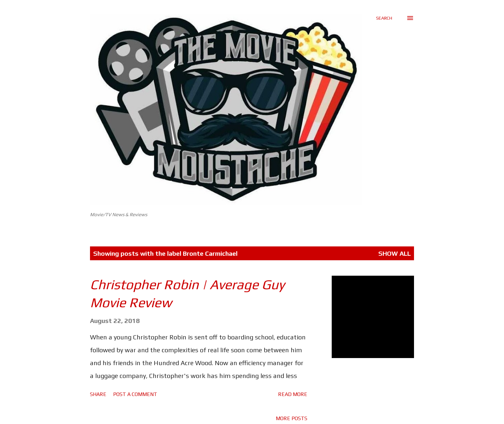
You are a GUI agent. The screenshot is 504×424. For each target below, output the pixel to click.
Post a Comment (135, 394)
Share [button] (98, 394)
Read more (293, 394)
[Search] (384, 18)
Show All (395, 253)
